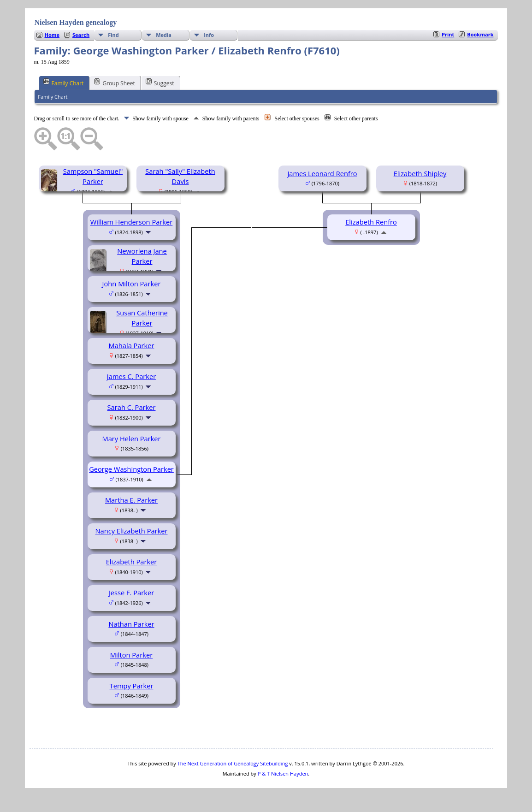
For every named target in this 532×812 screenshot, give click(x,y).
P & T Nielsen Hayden (283, 773)
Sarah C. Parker (132, 407)
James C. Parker (131, 376)
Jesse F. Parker (131, 593)
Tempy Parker (132, 686)
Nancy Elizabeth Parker (132, 531)
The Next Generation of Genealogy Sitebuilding (233, 763)
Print (448, 34)
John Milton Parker (132, 284)
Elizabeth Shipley (420, 173)
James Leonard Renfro (322, 173)
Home (52, 35)
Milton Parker (131, 655)
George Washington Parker (131, 469)
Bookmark (480, 34)
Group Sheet (114, 83)
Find (113, 35)
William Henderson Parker (132, 222)
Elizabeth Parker (132, 562)
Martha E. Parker (131, 500)
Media (164, 35)
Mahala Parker (132, 345)
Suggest (160, 83)
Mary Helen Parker (131, 439)
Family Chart (64, 83)
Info (209, 35)
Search (81, 35)
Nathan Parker (131, 624)
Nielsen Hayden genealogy (76, 22)
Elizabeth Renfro (371, 222)
